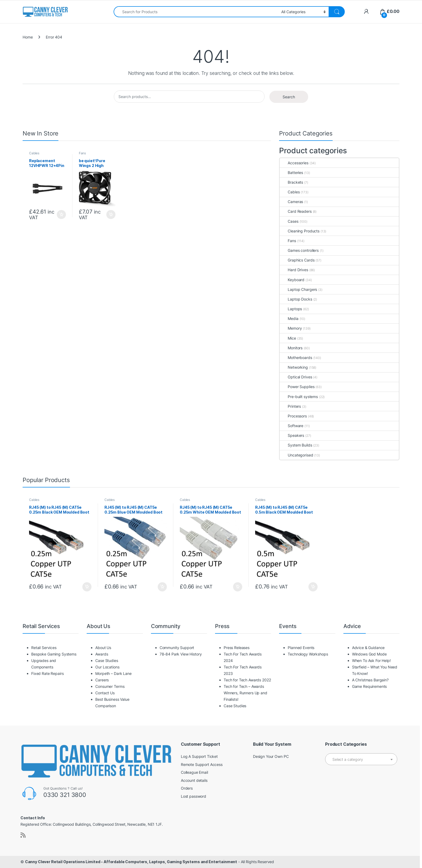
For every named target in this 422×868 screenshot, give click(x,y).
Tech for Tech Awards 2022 (247, 680)
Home (28, 37)
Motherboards (296, 358)
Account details (194, 780)
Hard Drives (294, 270)
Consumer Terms (110, 686)
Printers (290, 406)
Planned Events (301, 648)
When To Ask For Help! (371, 660)
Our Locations (107, 667)
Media (289, 318)
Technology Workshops (308, 654)
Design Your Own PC (271, 756)
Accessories (294, 163)
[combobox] (196, 12)
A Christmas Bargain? (370, 680)
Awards (102, 654)
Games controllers (299, 250)
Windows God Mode (369, 654)
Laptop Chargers (298, 289)
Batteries (291, 172)
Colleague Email (194, 772)
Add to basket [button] (61, 215)
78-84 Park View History (181, 654)
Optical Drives (296, 377)
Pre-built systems (299, 397)
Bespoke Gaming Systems (54, 654)
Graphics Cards (297, 260)
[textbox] (361, 759)
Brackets (291, 182)
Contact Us (105, 693)
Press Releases (237, 648)
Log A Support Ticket (199, 756)
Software (291, 426)
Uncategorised (296, 455)
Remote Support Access (202, 764)
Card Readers (296, 211)
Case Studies (107, 660)
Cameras (291, 202)
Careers (102, 680)
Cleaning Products (300, 231)
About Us (103, 648)
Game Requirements (370, 686)
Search (289, 97)
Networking (294, 367)
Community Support (177, 648)
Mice (288, 338)
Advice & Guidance (368, 648)
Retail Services (44, 648)
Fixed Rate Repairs (47, 673)
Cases (289, 221)
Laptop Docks (296, 299)
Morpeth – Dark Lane (113, 673)
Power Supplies (297, 387)
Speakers (292, 435)
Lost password (194, 796)
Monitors (291, 348)
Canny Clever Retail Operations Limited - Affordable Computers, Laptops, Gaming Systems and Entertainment (131, 862)
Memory (291, 328)
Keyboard (292, 280)
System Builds (296, 445)
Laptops (291, 309)
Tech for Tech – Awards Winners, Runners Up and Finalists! (245, 693)
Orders (187, 788)
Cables (34, 153)
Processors (293, 416)
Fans (82, 153)
